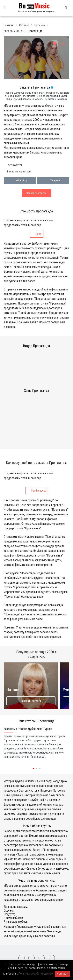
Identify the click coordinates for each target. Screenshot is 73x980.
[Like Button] (55, 43)
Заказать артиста (31, 701)
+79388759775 (15, 165)
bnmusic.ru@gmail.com (19, 172)
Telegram (53, 180)
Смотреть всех (37, 657)
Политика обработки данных (36, 974)
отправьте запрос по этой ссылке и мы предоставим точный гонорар (28, 228)
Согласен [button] (62, 974)
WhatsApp (20, 180)
